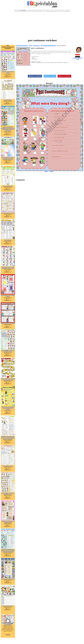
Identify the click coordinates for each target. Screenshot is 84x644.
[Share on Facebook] (35, 76)
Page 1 (46, 171)
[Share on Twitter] (50, 76)
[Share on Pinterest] (64, 76)
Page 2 (51, 171)
